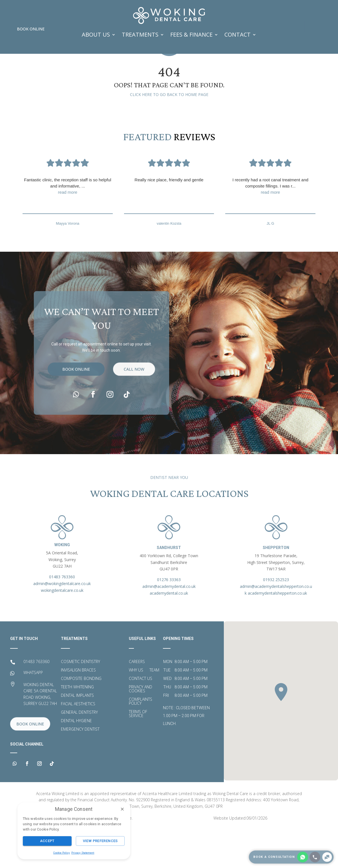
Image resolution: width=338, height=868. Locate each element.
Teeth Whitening (77, 726)
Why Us (136, 709)
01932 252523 (276, 618)
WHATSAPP (33, 711)
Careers (137, 700)
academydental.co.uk (169, 631)
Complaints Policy (141, 740)
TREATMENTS (140, 34)
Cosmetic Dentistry (80, 700)
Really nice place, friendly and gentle (169, 218)
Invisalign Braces (78, 709)
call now (134, 421)
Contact (238, 34)
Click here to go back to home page (169, 133)
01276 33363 (169, 618)
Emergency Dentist (80, 768)
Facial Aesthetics (78, 742)
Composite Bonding (81, 717)
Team (154, 709)
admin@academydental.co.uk (169, 625)
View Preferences (100, 841)
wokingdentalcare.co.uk (62, 629)
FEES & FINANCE (191, 34)
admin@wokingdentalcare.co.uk (62, 622)
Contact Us (141, 717)
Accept (47, 841)
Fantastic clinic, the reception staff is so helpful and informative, (68, 224)
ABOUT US (96, 34)
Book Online (31, 29)
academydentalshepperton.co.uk (277, 631)
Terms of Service (138, 752)
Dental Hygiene (76, 759)
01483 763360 (62, 615)
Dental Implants (77, 734)
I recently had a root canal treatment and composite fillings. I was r (270, 224)
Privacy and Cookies (141, 728)
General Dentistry (79, 751)
